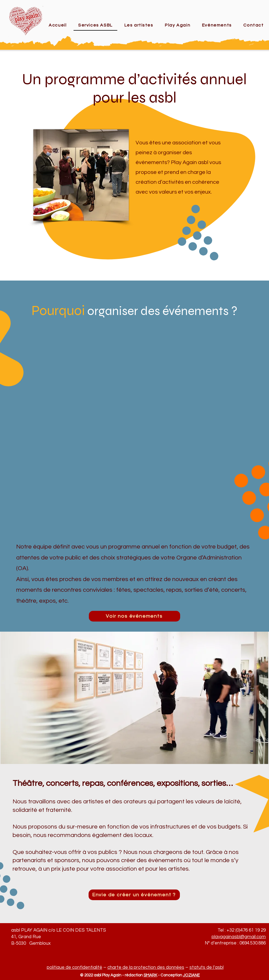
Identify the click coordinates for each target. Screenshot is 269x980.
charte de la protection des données (146, 967)
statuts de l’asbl (207, 967)
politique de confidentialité (74, 967)
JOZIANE (191, 975)
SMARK (150, 975)
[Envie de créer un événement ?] (134, 895)
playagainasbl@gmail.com (239, 937)
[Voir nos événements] (134, 616)
